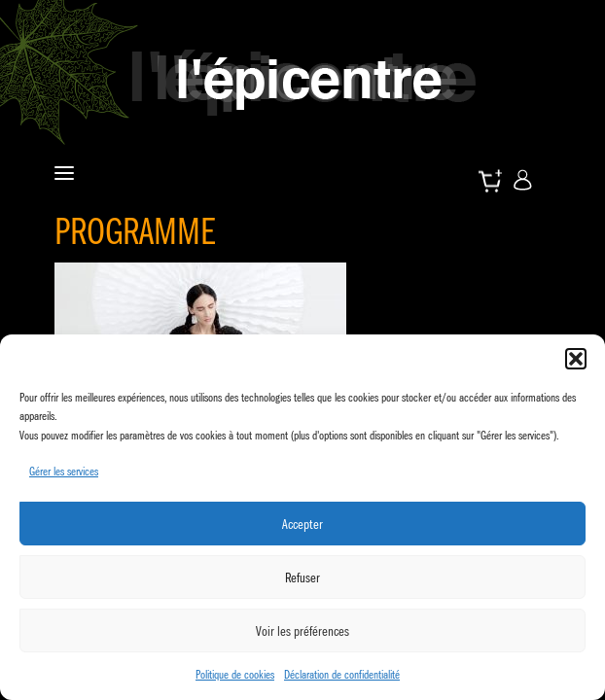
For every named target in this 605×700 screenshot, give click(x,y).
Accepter (302, 524)
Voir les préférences (302, 631)
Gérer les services (64, 471)
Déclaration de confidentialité (342, 674)
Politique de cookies (235, 674)
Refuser (302, 577)
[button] (576, 359)
